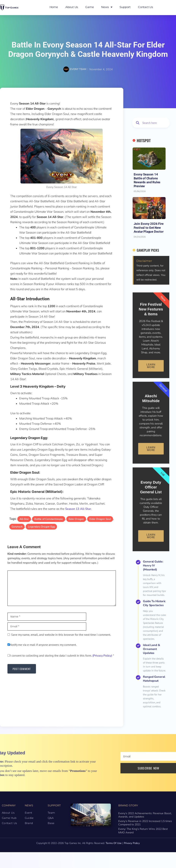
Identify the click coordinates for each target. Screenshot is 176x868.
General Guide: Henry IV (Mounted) (152, 613)
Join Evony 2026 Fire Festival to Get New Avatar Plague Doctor (149, 228)
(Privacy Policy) (102, 656)
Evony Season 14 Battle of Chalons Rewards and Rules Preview (147, 180)
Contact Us (145, 7)
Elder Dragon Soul (100, 519)
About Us (72, 7)
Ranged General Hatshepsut (152, 649)
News (107, 7)
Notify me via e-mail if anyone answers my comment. (42, 645)
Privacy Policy (132, 843)
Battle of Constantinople (49, 519)
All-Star (24, 519)
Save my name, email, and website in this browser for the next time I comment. (61, 635)
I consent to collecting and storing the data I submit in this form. (61, 655)
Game (89, 7)
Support (125, 7)
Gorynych (17, 527)
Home (54, 7)
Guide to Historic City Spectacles (152, 625)
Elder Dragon (76, 519)
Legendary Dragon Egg (41, 527)
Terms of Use (114, 843)
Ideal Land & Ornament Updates (151, 639)
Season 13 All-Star (78, 509)
